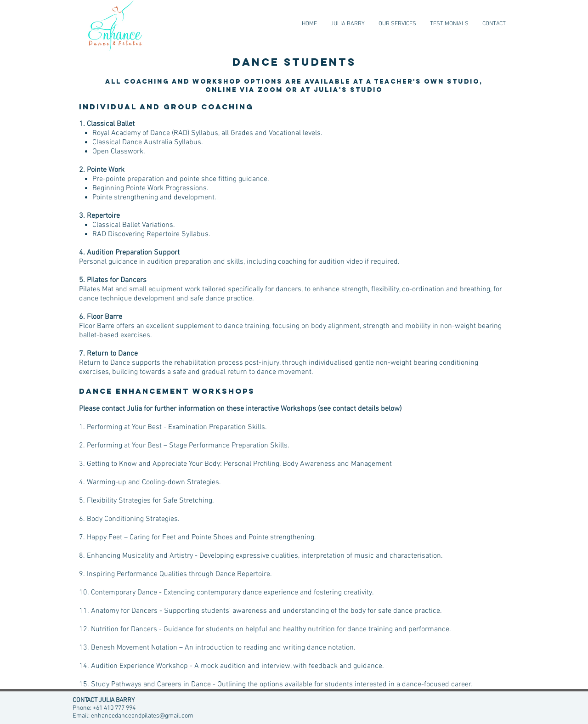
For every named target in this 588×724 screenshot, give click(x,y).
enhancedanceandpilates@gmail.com (142, 716)
